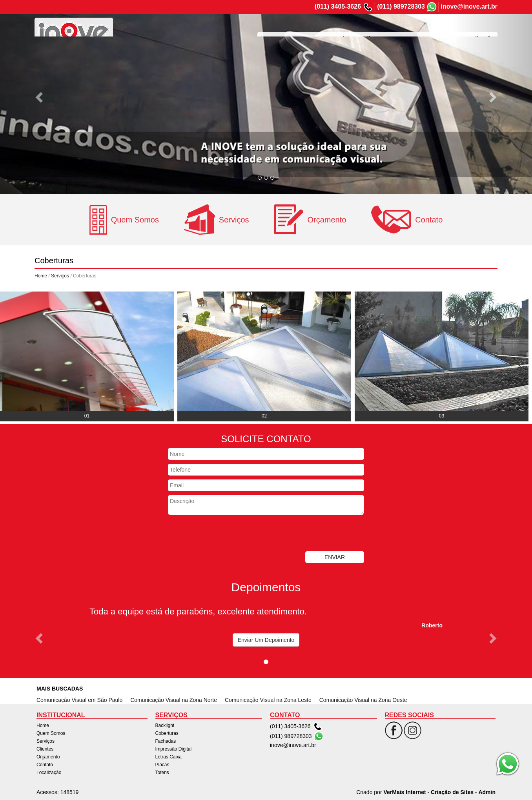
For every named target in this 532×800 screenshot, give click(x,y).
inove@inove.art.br (469, 6)
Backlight (165, 725)
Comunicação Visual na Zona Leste (268, 700)
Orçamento (408, 29)
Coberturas (167, 733)
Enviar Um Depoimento (266, 640)
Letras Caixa (169, 757)
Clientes (374, 29)
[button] (40, 97)
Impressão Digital (174, 749)
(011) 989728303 (401, 6)
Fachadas (166, 741)
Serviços (342, 29)
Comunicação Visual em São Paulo (79, 700)
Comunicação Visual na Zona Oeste (363, 700)
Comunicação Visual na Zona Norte (174, 700)
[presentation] (228, 534)
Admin (487, 792)
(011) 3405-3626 (338, 6)
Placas (162, 765)
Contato (443, 29)
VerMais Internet (404, 792)
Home (269, 29)
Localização (478, 29)
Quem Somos (304, 29)
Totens (162, 773)
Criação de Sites (452, 792)
